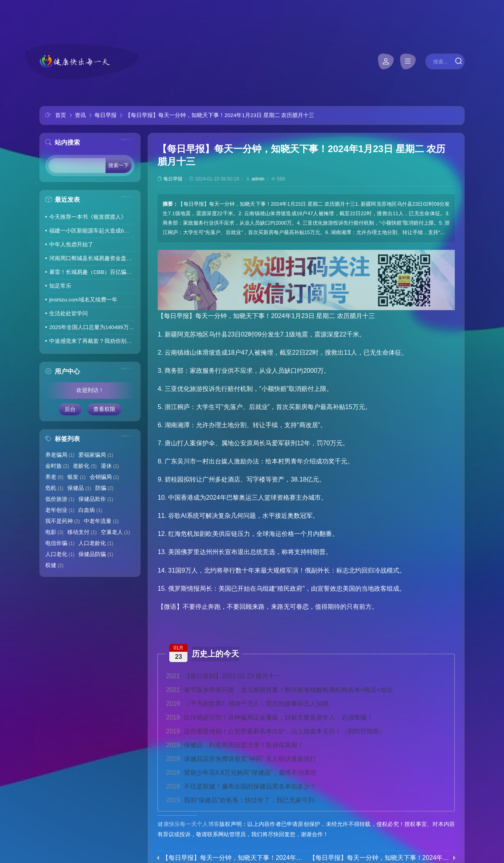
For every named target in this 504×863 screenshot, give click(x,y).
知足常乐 (60, 286)
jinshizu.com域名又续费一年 (83, 300)
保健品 (79, 488)
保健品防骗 (96, 554)
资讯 (80, 115)
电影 (54, 532)
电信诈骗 (60, 543)
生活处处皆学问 (69, 313)
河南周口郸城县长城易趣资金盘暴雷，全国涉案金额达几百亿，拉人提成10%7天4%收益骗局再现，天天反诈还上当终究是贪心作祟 (92, 258)
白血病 (90, 510)
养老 (54, 477)
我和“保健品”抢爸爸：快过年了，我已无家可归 (240, 800)
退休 (110, 466)
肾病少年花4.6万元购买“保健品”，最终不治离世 (241, 773)
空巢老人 (115, 532)
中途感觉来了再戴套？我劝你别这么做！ (92, 341)
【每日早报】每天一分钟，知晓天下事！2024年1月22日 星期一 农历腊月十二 (233, 858)
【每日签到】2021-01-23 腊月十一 (223, 676)
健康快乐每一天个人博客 (188, 824)
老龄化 (85, 466)
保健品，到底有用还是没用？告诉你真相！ (235, 745)
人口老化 (60, 554)
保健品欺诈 (96, 499)
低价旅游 (60, 499)
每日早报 (106, 115)
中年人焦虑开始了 (71, 245)
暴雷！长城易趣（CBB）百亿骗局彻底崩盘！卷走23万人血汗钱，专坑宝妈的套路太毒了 (92, 272)
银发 (76, 477)
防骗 (104, 488)
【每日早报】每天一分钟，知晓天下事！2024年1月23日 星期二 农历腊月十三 (220, 115)
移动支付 (82, 532)
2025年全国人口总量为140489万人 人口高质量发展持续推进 (92, 327)
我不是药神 (63, 521)
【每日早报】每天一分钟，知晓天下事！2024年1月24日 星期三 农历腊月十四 (380, 858)
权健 (54, 565)
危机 (54, 488)
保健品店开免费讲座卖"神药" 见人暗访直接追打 (241, 759)
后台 (70, 409)
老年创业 (60, 510)
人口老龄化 (96, 543)
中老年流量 (101, 521)
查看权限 (104, 409)
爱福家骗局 (96, 455)
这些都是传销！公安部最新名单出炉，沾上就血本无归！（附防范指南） (276, 731)
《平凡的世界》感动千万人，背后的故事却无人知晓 (247, 704)
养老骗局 (60, 455)
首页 (61, 115)
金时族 (57, 466)
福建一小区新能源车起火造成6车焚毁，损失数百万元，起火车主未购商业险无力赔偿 (92, 231)
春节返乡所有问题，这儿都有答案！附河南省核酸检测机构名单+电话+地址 (279, 690)
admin (258, 179)
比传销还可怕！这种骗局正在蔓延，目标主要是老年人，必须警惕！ (269, 717)
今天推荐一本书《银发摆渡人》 (88, 217)
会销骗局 (104, 477)
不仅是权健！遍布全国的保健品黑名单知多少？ (241, 786)
